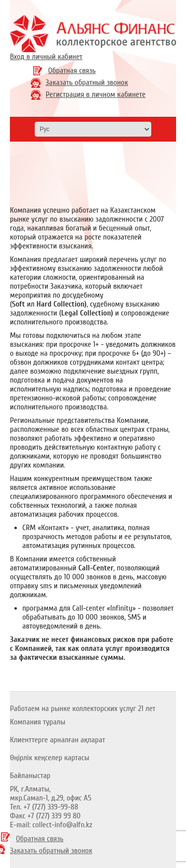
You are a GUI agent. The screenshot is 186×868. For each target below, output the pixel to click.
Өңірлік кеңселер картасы (50, 758)
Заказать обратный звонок (87, 82)
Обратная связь (72, 71)
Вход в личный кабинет (46, 57)
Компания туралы (38, 722)
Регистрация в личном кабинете (95, 94)
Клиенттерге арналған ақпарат (58, 740)
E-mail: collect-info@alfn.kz (51, 825)
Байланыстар (30, 776)
